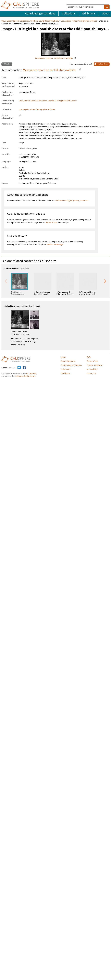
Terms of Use (92, 361)
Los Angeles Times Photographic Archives (79, 21)
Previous (6, 281)
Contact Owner (102, 64)
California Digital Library (25, 376)
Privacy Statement (95, 365)
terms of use (52, 223)
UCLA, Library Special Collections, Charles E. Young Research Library (30, 21)
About (106, 14)
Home (63, 357)
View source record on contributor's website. (50, 70)
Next (105, 281)
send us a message (55, 245)
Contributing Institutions (40, 14)
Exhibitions (89, 14)
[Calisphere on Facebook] (24, 368)
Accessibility (92, 369)
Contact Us (91, 373)
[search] (107, 7)
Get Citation (7, 64)
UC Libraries (31, 374)
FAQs (89, 357)
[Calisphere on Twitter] (19, 368)
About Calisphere (68, 361)
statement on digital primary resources (72, 201)
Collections (69, 14)
